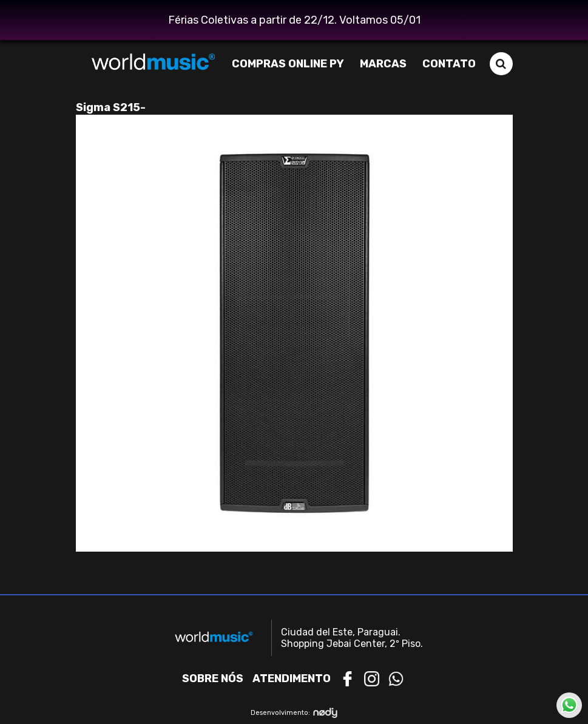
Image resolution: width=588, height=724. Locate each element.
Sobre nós (213, 678)
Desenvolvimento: (294, 713)
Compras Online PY (288, 64)
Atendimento (292, 678)
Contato (449, 64)
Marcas (383, 64)
